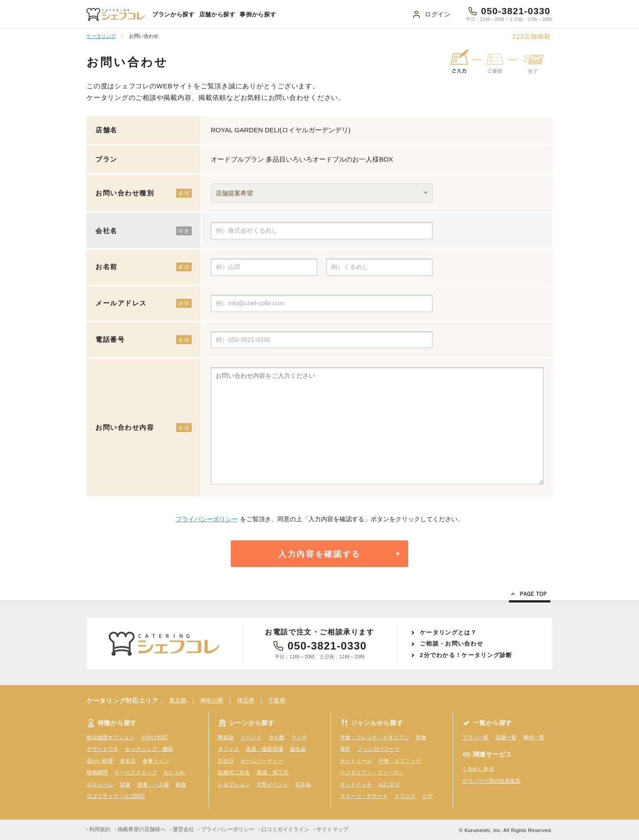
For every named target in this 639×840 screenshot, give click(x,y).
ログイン (438, 14)
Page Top (530, 595)
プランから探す (174, 14)
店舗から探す (217, 14)
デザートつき (103, 749)
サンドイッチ (356, 785)
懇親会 (226, 737)
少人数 (276, 737)
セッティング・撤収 (149, 749)
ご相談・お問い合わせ (452, 644)
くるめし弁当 (478, 769)
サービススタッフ (136, 773)
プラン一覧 (475, 737)
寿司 (345, 749)
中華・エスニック (400, 761)
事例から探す (258, 14)
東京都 (178, 700)
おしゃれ (174, 773)
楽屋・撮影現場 (264, 749)
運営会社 (183, 829)
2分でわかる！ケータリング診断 (466, 655)
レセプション (234, 785)
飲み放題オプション (110, 737)
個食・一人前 (153, 785)
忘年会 (303, 785)
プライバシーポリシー (207, 519)
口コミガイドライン (285, 829)
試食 (125, 785)
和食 (421, 737)
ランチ (299, 737)
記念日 (226, 761)
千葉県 (277, 700)
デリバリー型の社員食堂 (491, 781)
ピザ (428, 796)
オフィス (229, 749)
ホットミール (356, 761)
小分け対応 (154, 737)
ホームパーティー (262, 761)
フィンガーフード (379, 749)
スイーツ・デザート (364, 796)
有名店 (128, 761)
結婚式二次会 (234, 773)
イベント (251, 737)
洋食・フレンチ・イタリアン (375, 737)
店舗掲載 (531, 36)
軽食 (181, 785)
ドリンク (405, 796)
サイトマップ (332, 829)
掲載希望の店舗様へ (142, 829)
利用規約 (100, 829)
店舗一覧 (506, 737)
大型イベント (272, 785)
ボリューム (100, 785)
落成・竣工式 (272, 773)
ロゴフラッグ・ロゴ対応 (116, 796)
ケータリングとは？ (448, 632)
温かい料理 (100, 761)
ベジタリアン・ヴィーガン (372, 773)
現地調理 (97, 773)
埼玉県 (246, 700)
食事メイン (156, 761)
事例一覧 (534, 737)
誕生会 (298, 749)
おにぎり (389, 785)
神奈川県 (212, 700)
